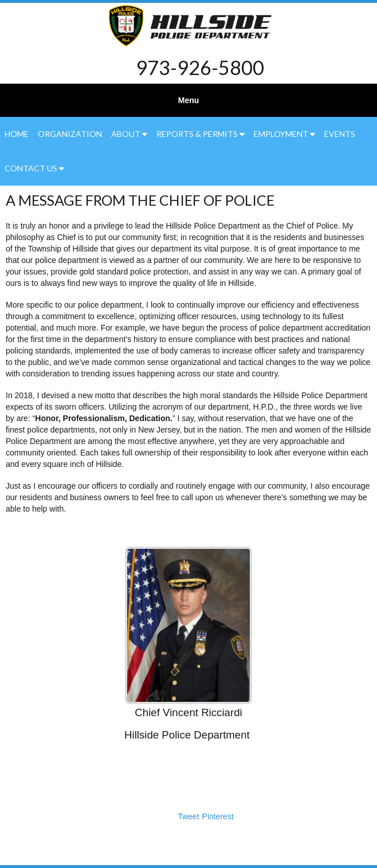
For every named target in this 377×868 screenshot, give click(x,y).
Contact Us (34, 168)
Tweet (188, 816)
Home (17, 134)
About (129, 134)
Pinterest (218, 816)
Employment (284, 134)
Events (340, 134)
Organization (70, 134)
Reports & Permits (201, 134)
